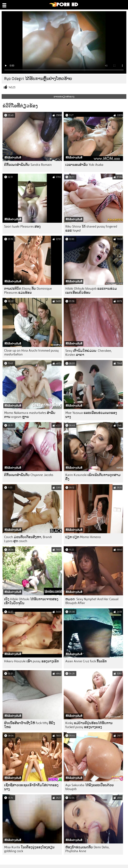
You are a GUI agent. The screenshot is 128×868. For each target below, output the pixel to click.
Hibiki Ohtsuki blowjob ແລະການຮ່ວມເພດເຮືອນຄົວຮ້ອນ (91, 291)
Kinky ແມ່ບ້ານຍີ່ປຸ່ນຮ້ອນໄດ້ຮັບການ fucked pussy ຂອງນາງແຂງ (89, 725)
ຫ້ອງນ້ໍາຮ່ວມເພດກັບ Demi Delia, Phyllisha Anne (87, 849)
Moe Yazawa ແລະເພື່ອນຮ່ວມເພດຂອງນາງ (91, 415)
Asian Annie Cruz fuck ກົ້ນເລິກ (86, 661)
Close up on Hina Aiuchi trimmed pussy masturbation (31, 352)
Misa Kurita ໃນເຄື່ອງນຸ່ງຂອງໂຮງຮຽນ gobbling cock (29, 849)
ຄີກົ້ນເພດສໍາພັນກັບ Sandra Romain (28, 165)
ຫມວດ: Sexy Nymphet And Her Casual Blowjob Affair (92, 601)
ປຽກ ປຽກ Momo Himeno (83, 537)
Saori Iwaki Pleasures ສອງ (22, 226)
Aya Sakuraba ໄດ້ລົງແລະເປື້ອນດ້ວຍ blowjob (90, 787)
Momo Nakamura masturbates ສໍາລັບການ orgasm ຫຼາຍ (30, 415)
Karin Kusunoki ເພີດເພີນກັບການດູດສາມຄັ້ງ (93, 477)
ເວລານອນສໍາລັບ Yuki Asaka (84, 165)
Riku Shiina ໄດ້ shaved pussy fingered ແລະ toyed (91, 228)
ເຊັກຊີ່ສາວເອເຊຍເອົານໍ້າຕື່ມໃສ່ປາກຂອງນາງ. (31, 787)
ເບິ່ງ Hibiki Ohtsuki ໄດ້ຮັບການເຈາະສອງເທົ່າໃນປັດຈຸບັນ (31, 601)
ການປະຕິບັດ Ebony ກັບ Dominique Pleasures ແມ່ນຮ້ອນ (28, 291)
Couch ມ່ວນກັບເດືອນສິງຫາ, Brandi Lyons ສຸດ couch (28, 539)
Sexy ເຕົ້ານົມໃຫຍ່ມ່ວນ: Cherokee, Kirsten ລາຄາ (89, 353)
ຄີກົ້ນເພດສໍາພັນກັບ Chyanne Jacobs (29, 475)
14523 (12, 87)
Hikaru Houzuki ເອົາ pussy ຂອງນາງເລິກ (31, 661)
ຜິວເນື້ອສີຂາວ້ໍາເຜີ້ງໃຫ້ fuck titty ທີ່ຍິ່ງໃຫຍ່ (30, 725)
